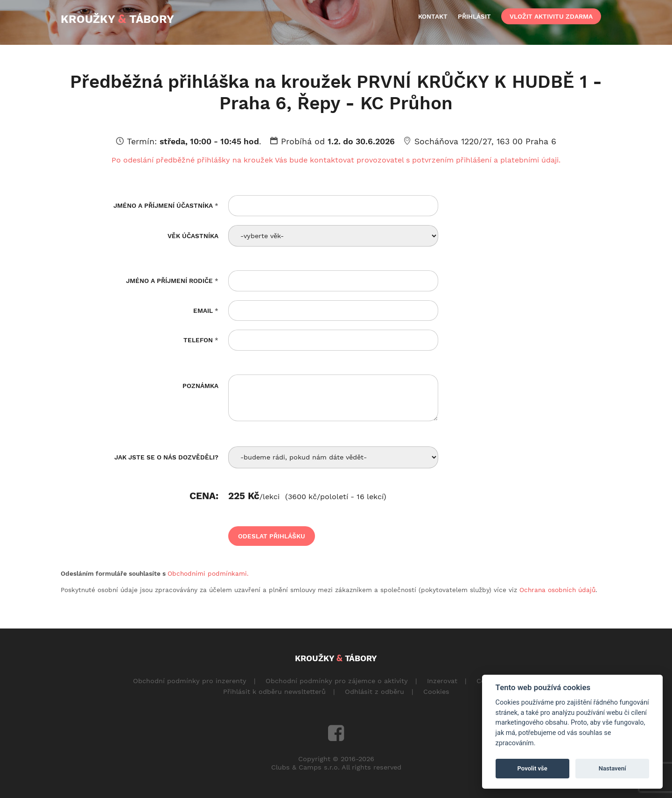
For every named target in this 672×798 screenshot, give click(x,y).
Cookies (436, 692)
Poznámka (200, 386)
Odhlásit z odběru (374, 692)
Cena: (204, 497)
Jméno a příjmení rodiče (172, 281)
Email (206, 311)
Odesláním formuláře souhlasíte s (155, 573)
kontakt (433, 16)
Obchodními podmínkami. (208, 573)
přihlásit (474, 16)
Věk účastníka (193, 236)
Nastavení (612, 768)
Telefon (201, 340)
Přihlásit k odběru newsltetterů (274, 692)
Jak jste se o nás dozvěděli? (166, 457)
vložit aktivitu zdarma (551, 16)
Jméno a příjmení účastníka (166, 205)
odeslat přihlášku (272, 536)
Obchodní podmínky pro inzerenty (190, 681)
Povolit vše (532, 768)
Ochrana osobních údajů (557, 590)
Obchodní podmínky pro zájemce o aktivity (337, 681)
